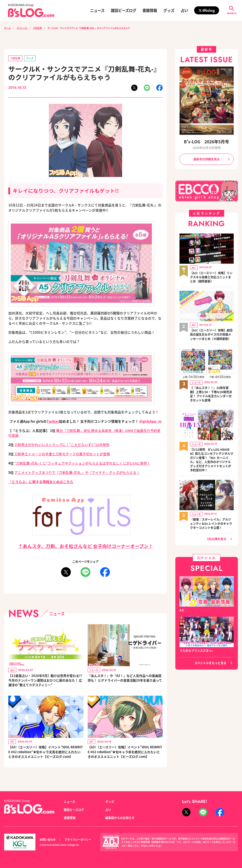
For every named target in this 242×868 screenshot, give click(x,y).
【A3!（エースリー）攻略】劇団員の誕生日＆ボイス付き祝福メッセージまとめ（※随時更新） (211, 333)
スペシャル (22, 28)
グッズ (169, 10)
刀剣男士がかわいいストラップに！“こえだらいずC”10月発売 (62, 445)
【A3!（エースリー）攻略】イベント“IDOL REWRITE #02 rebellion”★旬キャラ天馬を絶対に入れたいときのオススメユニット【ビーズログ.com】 (46, 756)
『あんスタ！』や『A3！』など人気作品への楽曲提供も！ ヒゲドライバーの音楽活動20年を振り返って (124, 681)
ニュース (97, 10)
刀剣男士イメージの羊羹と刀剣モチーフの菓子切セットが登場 (62, 454)
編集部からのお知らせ (120, 818)
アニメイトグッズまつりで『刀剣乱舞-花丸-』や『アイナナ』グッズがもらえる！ (77, 472)
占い (184, 10)
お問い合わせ (48, 839)
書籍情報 (150, 10)
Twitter (53, 421)
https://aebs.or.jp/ (151, 846)
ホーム (7, 28)
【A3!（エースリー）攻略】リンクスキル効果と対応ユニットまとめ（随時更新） (211, 277)
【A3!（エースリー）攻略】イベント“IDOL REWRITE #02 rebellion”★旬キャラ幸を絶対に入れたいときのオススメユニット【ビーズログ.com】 (125, 756)
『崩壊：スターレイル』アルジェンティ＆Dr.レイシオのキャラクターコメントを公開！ (211, 521)
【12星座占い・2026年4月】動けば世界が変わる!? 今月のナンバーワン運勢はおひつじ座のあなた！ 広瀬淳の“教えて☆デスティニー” (44, 681)
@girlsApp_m (150, 421)
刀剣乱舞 (37, 28)
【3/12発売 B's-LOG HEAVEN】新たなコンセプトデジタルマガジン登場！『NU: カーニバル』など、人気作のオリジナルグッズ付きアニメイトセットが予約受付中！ (212, 458)
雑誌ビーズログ (124, 10)
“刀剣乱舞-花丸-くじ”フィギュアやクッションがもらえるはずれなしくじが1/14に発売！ (82, 463)
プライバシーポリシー (78, 839)
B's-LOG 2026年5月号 (206, 141)
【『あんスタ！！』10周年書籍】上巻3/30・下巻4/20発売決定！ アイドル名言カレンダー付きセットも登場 (211, 392)
